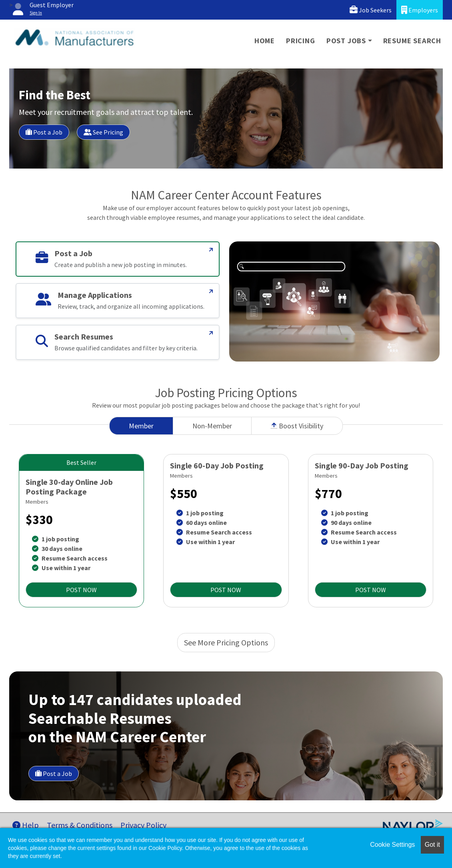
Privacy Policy (143, 825)
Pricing (301, 41)
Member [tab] (141, 426)
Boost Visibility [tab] (297, 426)
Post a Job (44, 132)
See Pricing (103, 132)
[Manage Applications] (211, 291)
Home (265, 41)
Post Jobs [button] (346, 41)
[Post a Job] (211, 250)
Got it (432, 845)
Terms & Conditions (80, 825)
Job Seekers (371, 10)
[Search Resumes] (211, 333)
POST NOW (81, 590)
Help (26, 825)
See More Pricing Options (226, 642)
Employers (420, 10)
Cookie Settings (392, 845)
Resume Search (412, 41)
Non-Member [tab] (212, 426)
